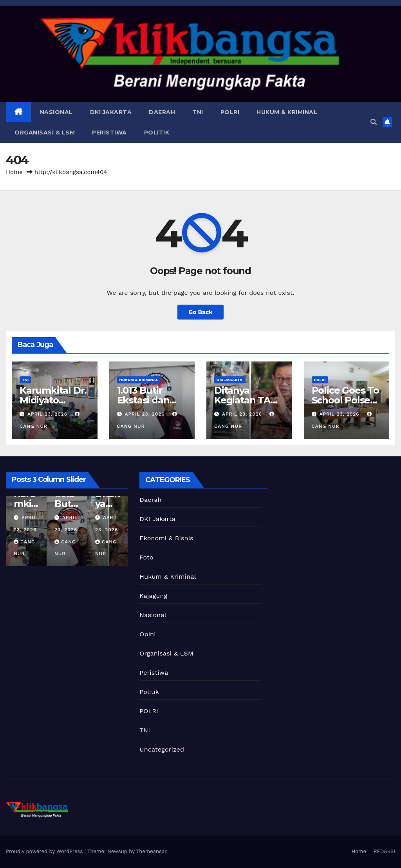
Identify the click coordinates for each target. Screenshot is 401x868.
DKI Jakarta (111, 112)
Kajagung (153, 596)
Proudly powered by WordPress (45, 851)
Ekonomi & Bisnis (166, 538)
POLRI (230, 112)
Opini (147, 634)
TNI (198, 112)
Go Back (200, 312)
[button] (374, 122)
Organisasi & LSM (45, 133)
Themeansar (151, 851)
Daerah (162, 112)
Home (14, 172)
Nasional (56, 112)
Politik (157, 133)
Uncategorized (162, 749)
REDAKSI (384, 851)
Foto (146, 557)
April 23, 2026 (48, 414)
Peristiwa (109, 133)
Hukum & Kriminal (287, 112)
